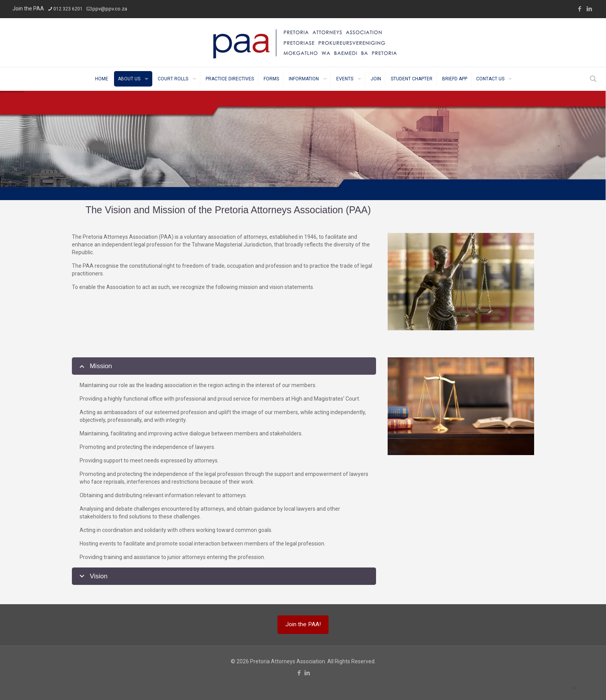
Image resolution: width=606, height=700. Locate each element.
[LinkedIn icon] (589, 9)
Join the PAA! (303, 624)
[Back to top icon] (574, 688)
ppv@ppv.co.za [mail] (110, 9)
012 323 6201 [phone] (68, 9)
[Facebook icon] (580, 9)
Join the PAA (28, 8)
